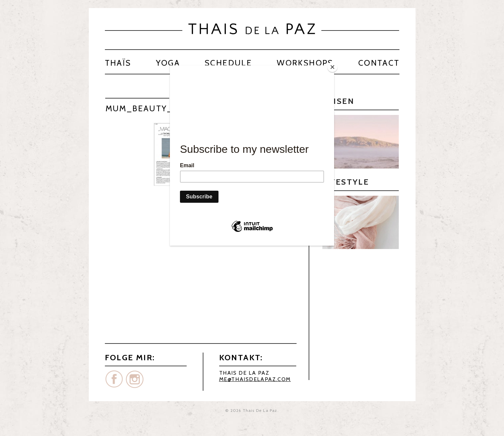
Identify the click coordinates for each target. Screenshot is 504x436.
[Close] (332, 67)
